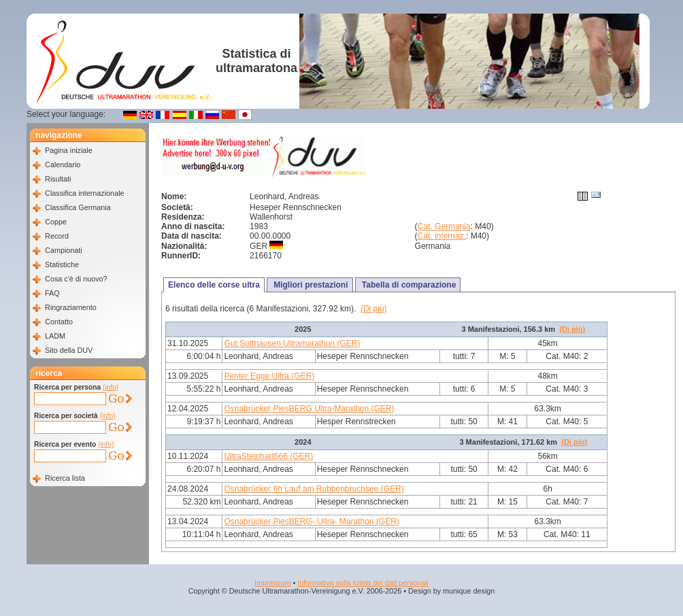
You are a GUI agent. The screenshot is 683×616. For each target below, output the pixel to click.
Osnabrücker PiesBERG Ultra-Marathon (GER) (309, 409)
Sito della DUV (69, 350)
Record (57, 236)
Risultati (58, 179)
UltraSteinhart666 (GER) (268, 456)
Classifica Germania (78, 207)
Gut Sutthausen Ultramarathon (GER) (292, 343)
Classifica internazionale (84, 193)
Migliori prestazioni (310, 285)
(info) (111, 387)
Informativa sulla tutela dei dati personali (363, 583)
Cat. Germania (444, 226)
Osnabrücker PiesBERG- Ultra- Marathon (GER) (311, 521)
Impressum (272, 583)
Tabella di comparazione (408, 285)
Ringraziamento (71, 307)
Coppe (56, 222)
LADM (55, 336)
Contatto (59, 322)
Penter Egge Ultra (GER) (269, 376)
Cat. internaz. (442, 236)
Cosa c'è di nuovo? (76, 279)
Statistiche (62, 264)
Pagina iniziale (69, 150)
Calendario (63, 165)
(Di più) (374, 309)
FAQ (52, 293)
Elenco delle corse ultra (214, 285)
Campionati (64, 250)
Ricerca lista (65, 478)
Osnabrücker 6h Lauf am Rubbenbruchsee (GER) (314, 489)
